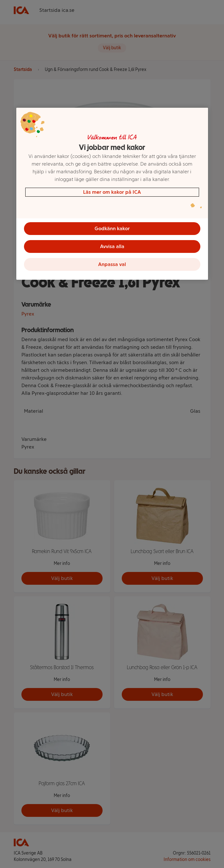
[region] (112, 194)
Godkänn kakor (112, 228)
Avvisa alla (112, 246)
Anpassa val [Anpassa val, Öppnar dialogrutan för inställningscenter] (112, 264)
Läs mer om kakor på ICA (112, 192)
